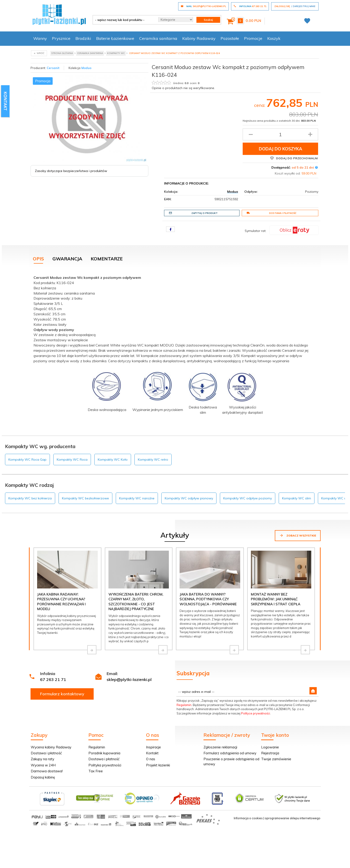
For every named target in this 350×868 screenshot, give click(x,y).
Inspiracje (153, 747)
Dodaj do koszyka (281, 149)
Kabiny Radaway (199, 38)
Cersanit (53, 68)
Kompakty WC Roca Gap (27, 460)
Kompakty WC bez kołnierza (30, 498)
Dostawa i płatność (272, 213)
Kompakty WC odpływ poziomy (248, 498)
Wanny (40, 38)
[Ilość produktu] (280, 134)
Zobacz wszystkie (298, 535)
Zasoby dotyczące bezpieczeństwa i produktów (71, 171)
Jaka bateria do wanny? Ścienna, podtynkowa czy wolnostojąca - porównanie (208, 599)
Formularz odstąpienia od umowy (230, 753)
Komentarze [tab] (107, 259)
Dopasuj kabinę (43, 777)
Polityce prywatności (256, 713)
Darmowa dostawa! (47, 771)
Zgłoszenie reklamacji (220, 747)
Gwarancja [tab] (67, 259)
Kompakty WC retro (153, 460)
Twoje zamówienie (276, 759)
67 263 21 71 (53, 679)
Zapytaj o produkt (193, 213)
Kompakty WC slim (297, 498)
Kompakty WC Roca (72, 460)
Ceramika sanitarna (158, 38)
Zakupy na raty (42, 759)
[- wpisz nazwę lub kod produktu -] (124, 20)
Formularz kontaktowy (62, 694)
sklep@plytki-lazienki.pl (129, 679)
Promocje (253, 38)
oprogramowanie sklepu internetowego (293, 818)
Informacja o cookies (248, 818)
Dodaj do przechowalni (294, 158)
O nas (151, 759)
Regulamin (184, 705)
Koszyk (274, 38)
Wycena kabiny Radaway (51, 747)
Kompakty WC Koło (113, 460)
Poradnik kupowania (104, 753)
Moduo (86, 68)
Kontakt (152, 753)
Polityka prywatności (105, 765)
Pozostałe (230, 38)
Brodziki (83, 38)
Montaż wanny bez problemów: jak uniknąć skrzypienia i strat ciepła (276, 599)
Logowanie (270, 747)
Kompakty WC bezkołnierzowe (85, 498)
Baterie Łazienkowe (115, 38)
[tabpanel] (175, 347)
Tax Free (96, 771)
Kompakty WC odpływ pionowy (189, 498)
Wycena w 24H (43, 765)
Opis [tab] (38, 259)
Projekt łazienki (158, 765)
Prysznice (61, 38)
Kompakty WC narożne (137, 498)
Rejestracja (270, 753)
